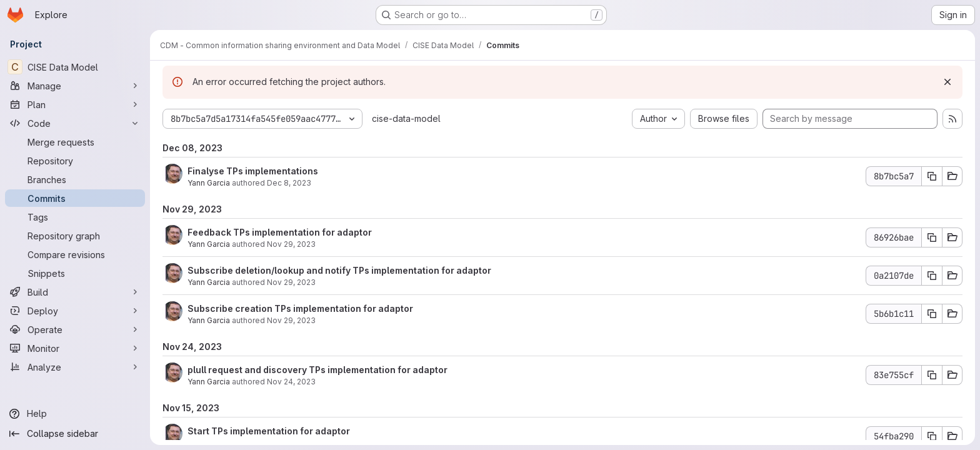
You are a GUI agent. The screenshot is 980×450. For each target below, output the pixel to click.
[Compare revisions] (75, 254)
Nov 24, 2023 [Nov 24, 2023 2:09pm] (291, 382)
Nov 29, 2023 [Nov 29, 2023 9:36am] (291, 320)
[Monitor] (75, 348)
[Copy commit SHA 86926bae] (932, 237)
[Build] (75, 292)
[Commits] (75, 198)
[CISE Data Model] (75, 67)
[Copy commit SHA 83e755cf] (932, 375)
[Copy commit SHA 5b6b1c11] (932, 314)
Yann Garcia (209, 183)
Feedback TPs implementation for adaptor (280, 232)
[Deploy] (75, 311)
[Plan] (75, 104)
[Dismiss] (947, 82)
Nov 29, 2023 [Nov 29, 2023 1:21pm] (291, 282)
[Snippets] (75, 273)
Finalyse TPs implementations (253, 171)
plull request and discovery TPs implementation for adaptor (317, 370)
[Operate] (75, 329)
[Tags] (75, 217)
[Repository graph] (75, 236)
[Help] (75, 414)
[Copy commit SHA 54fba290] (932, 436)
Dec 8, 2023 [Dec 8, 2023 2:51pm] (289, 183)
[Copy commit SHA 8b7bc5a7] (932, 176)
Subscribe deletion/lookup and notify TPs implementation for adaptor (339, 270)
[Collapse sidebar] (75, 434)
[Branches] (75, 179)
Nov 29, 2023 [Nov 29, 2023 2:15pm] (291, 244)
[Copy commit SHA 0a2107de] (932, 276)
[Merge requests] (75, 142)
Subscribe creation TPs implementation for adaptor (300, 308)
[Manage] (75, 86)
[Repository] (75, 161)
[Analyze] (75, 367)
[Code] (75, 123)
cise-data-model (406, 118)
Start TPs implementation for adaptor (269, 431)
